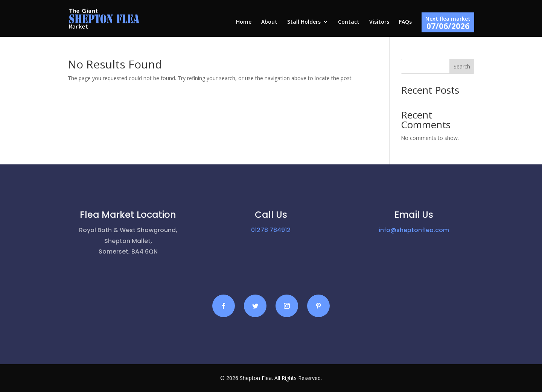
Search (462, 66)
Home (244, 22)
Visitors (379, 22)
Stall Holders (304, 22)
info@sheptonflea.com (414, 230)
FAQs (405, 22)
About (269, 22)
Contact (349, 22)
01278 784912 (271, 230)
